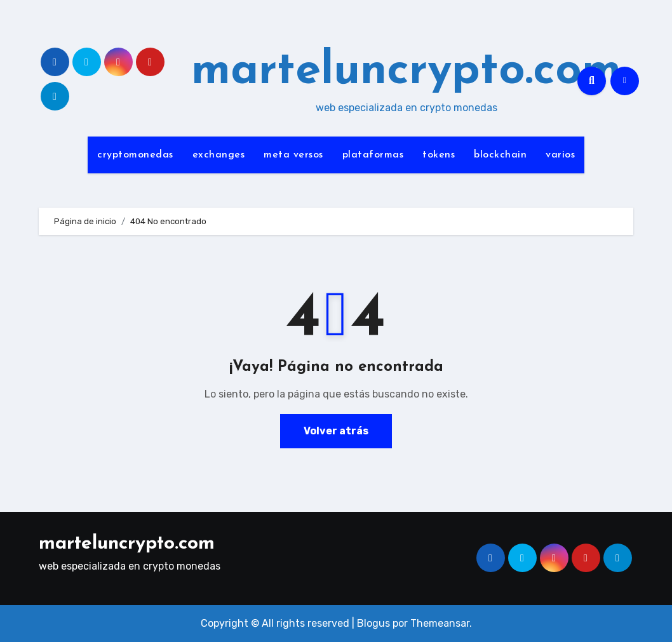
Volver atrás (336, 431)
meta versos (293, 155)
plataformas (373, 155)
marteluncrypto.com (406, 72)
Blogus (373, 623)
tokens (439, 155)
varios (560, 155)
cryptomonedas (135, 155)
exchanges (219, 155)
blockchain (500, 155)
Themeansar (440, 623)
